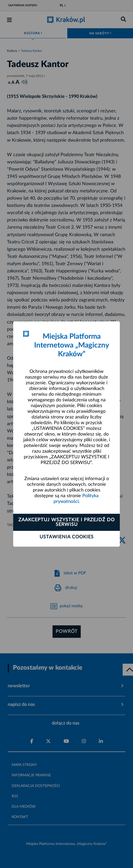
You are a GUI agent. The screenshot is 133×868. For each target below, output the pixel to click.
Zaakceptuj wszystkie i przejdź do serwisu (66, 522)
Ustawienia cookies (67, 537)
